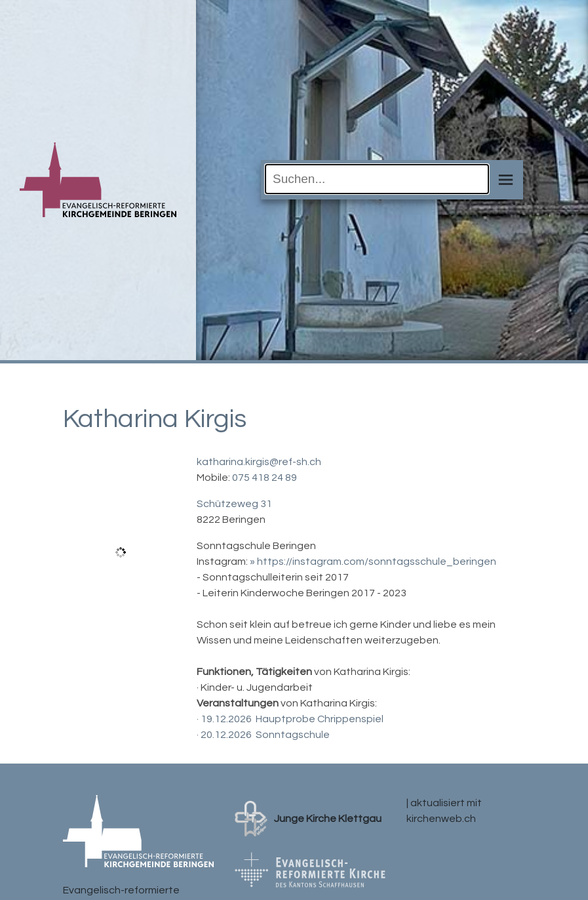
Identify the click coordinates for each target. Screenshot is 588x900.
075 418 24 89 (265, 478)
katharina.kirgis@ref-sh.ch (259, 462)
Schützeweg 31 (234, 504)
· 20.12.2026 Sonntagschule (263, 735)
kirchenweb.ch (441, 819)
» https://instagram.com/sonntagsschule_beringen (373, 562)
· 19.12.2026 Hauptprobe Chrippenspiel (290, 719)
